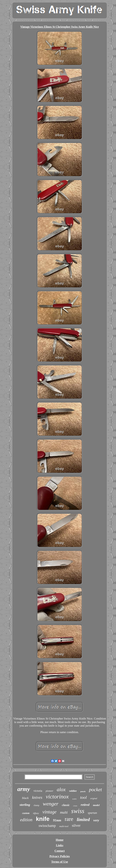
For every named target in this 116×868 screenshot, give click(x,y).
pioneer (49, 791)
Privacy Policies (60, 856)
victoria (38, 791)
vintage (49, 812)
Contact (60, 851)
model (96, 805)
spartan (92, 813)
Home (60, 840)
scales (74, 799)
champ (36, 805)
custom (26, 813)
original (94, 798)
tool (83, 797)
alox (61, 789)
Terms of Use (60, 862)
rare (69, 819)
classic (66, 805)
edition (26, 820)
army (24, 789)
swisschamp (47, 826)
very (96, 820)
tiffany (36, 813)
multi (64, 812)
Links (60, 845)
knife (43, 819)
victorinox (57, 796)
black (25, 798)
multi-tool (64, 826)
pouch (83, 791)
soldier (73, 791)
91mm (57, 820)
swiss (78, 811)
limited (83, 820)
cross (75, 806)
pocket (95, 790)
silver (76, 825)
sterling (25, 805)
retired (85, 805)
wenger (51, 804)
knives (37, 797)
